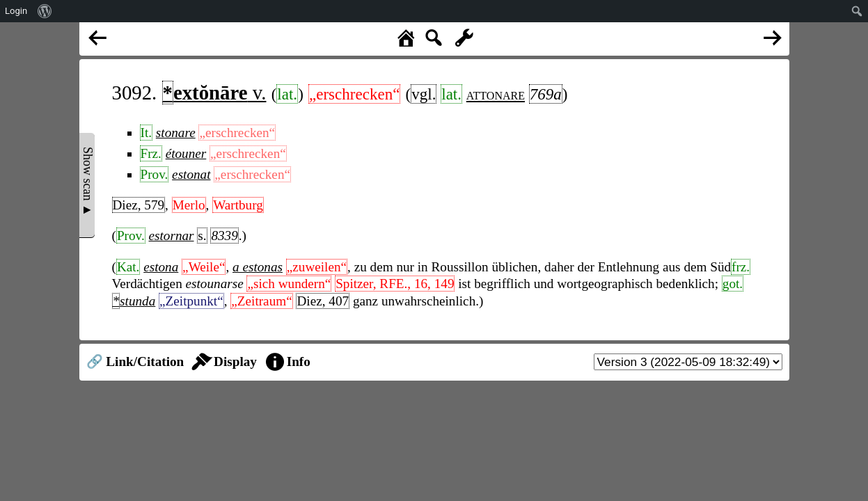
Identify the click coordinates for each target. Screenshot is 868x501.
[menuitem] (45, 11)
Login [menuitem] (16, 11)
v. (214, 93)
